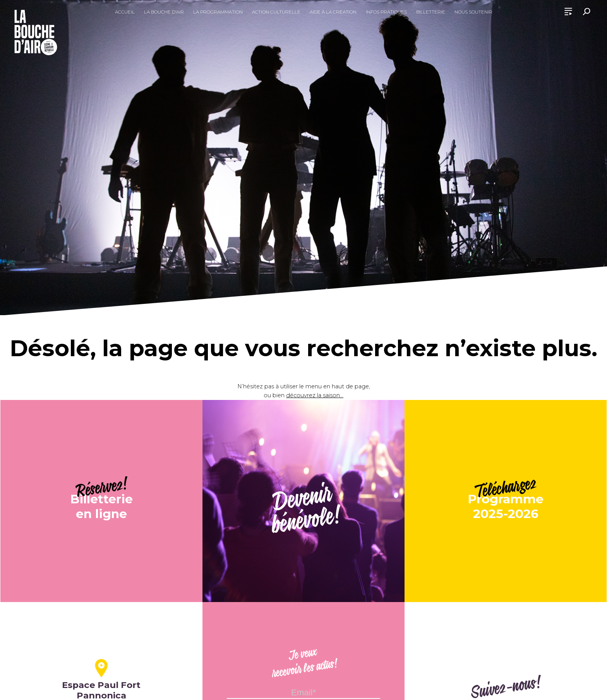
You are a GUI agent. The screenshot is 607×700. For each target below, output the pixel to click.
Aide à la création (333, 12)
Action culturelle (276, 12)
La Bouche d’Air (164, 12)
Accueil (125, 12)
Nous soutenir (473, 12)
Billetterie (431, 12)
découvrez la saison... (315, 395)
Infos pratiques (386, 12)
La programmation (218, 12)
